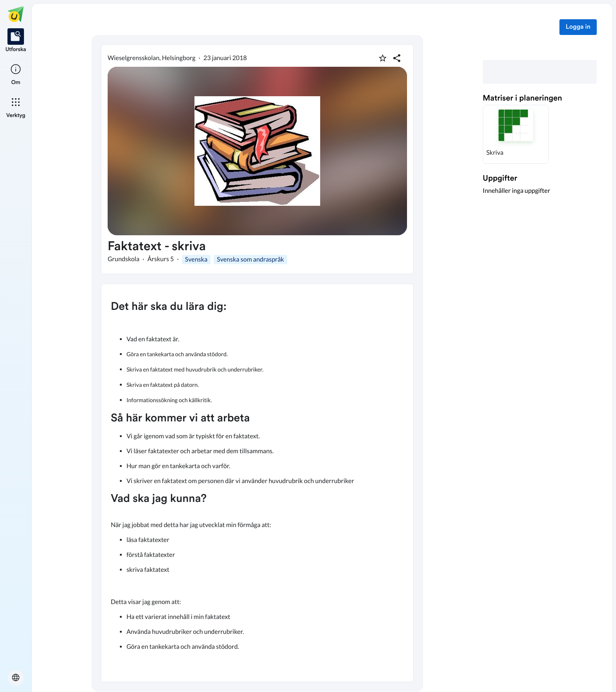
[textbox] (257, 483)
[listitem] (16, 41)
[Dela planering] (397, 58)
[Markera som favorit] (383, 58)
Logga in (578, 27)
